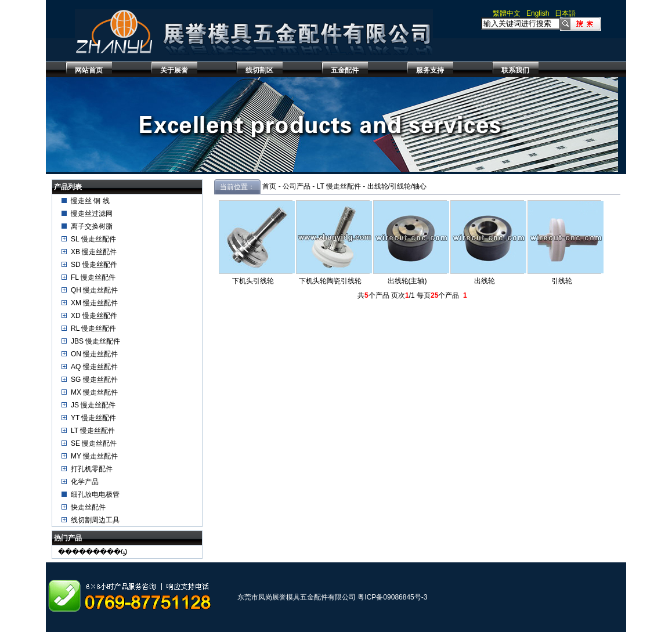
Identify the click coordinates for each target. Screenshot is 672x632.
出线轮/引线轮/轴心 (397, 186)
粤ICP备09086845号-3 (392, 597)
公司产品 (297, 186)
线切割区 (259, 70)
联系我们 (515, 70)
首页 (269, 186)
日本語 (565, 13)
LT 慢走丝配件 (339, 186)
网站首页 (89, 70)
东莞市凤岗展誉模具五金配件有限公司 (297, 597)
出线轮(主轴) (407, 281)
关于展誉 (174, 70)
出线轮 (485, 281)
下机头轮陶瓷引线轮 (330, 281)
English (538, 13)
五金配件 (345, 70)
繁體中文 (507, 13)
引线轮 (562, 281)
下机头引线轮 (253, 281)
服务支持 (430, 70)
